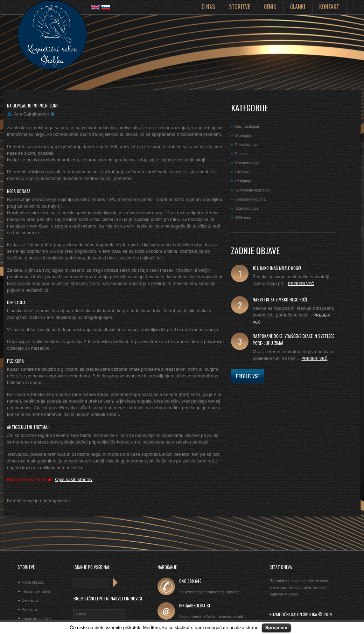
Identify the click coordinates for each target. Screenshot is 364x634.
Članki (298, 7)
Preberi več (301, 284)
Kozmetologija (247, 163)
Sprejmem (276, 628)
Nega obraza (33, 582)
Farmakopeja (246, 145)
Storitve (239, 7)
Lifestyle (242, 172)
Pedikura (29, 609)
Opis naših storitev (74, 479)
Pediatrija (243, 181)
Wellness (243, 217)
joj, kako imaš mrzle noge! (277, 268)
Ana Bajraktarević (32, 114)
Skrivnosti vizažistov (252, 190)
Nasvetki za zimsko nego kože (280, 299)
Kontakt (329, 7)
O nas (208, 7)
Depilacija (30, 600)
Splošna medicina (250, 199)
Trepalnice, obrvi (36, 591)
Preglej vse (248, 376)
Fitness (241, 154)
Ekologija (243, 135)
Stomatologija (247, 208)
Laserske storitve (36, 619)
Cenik (270, 7)
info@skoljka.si (195, 605)
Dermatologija (247, 126)
